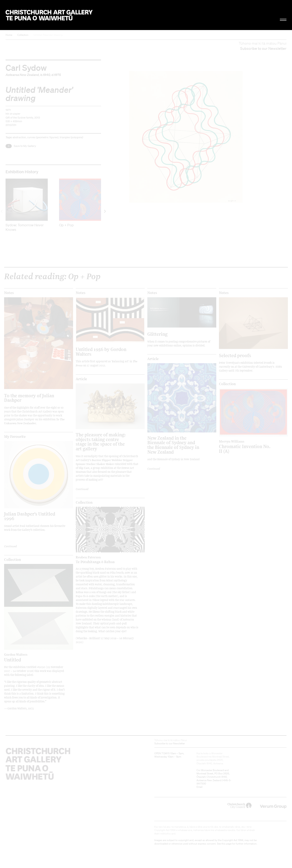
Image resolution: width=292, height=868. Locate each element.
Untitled (30, 657)
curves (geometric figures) (43, 137)
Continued (10, 546)
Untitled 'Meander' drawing (48, 35)
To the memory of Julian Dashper (29, 398)
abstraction (19, 137)
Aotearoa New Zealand (22, 75)
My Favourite (15, 437)
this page (226, 844)
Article (81, 379)
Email (200, 787)
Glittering (157, 334)
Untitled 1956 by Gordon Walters (101, 351)
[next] (105, 211)
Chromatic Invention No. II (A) (245, 447)
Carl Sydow (26, 67)
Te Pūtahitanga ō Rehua (102, 560)
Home (9, 35)
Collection (23, 35)
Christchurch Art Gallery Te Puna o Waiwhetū (49, 15)
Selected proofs (235, 355)
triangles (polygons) (71, 137)
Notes (9, 293)
